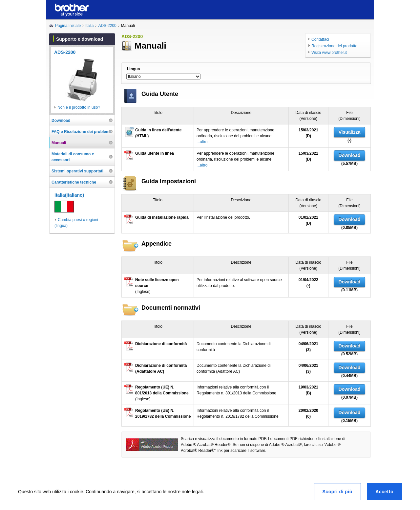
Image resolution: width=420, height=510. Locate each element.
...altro (202, 142)
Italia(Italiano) (69, 195)
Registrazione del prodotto (334, 46)
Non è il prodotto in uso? (79, 107)
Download (350, 155)
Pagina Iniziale (68, 26)
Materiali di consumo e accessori (73, 157)
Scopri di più (337, 492)
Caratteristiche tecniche (74, 182)
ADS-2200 (107, 26)
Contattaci (320, 39)
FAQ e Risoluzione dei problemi (81, 132)
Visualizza (350, 132)
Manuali (59, 143)
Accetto (384, 492)
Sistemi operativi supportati (77, 171)
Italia (89, 26)
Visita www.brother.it (329, 53)
